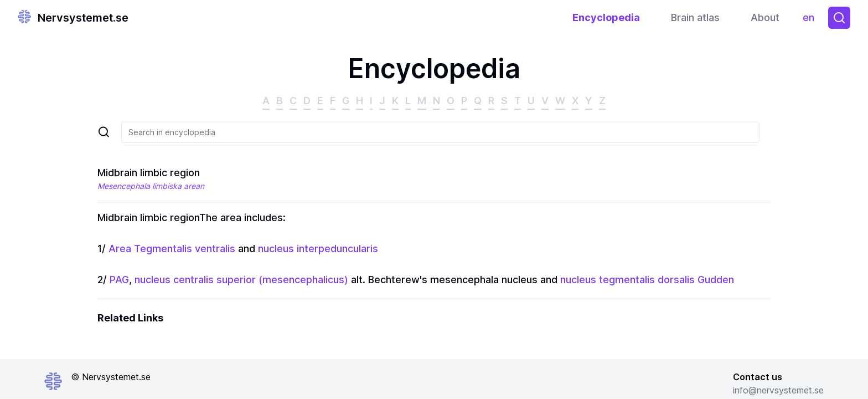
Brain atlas (695, 17)
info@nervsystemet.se (778, 390)
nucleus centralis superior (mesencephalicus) (241, 280)
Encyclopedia (606, 17)
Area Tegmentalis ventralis (172, 249)
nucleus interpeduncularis (318, 249)
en (811, 20)
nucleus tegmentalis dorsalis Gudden (647, 280)
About (765, 17)
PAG (119, 280)
